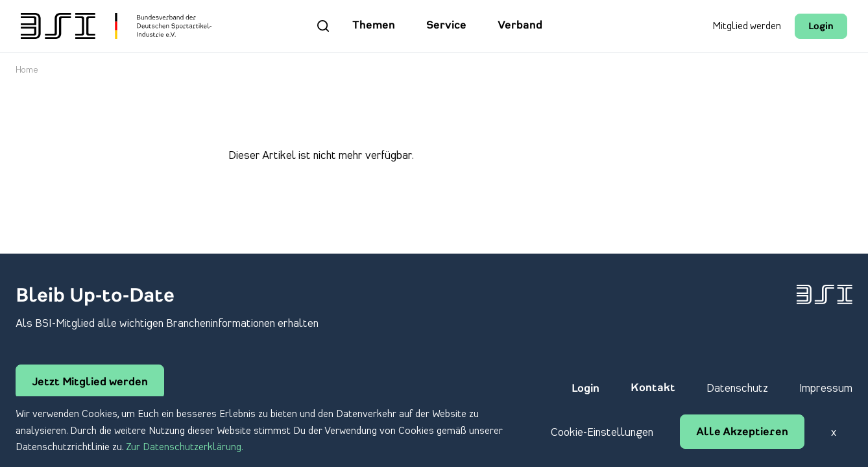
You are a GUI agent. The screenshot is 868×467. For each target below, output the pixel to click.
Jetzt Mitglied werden (90, 383)
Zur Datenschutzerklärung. (185, 448)
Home (27, 70)
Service (446, 26)
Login (821, 27)
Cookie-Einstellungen (602, 433)
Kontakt (653, 389)
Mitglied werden (747, 27)
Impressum (826, 389)
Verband (520, 26)
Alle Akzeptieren (742, 433)
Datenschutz (737, 389)
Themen (374, 26)
